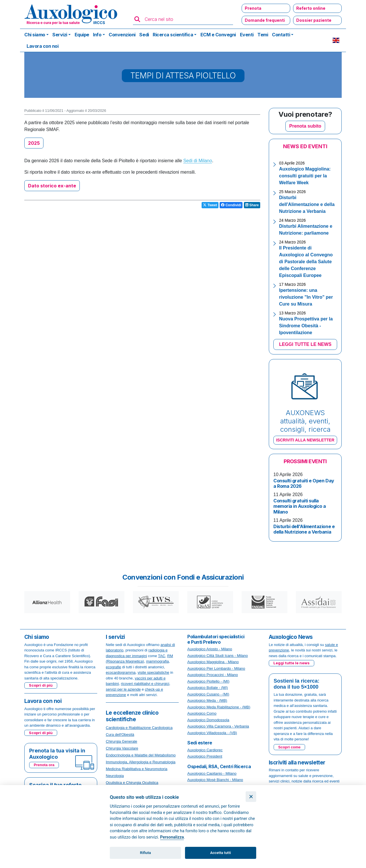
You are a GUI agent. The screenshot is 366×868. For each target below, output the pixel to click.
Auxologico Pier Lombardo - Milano (216, 668)
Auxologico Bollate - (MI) (208, 688)
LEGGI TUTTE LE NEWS (305, 344)
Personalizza (172, 837)
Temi (263, 35)
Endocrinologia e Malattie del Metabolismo (141, 755)
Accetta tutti (221, 853)
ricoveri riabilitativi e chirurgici (145, 684)
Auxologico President (205, 756)
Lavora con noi (42, 46)
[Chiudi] (251, 797)
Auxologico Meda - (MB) (207, 700)
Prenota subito (305, 126)
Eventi (247, 35)
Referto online (311, 8)
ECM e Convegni (218, 35)
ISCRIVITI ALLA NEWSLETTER (305, 440)
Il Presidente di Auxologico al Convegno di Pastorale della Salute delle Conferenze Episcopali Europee (306, 262)
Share (252, 205)
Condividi (231, 205)
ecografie (113, 667)
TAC (162, 656)
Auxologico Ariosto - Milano (210, 649)
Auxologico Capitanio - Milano (212, 773)
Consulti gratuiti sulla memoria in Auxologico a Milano (300, 506)
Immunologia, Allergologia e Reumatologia (141, 762)
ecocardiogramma (121, 672)
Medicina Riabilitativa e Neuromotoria (137, 769)
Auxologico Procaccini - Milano (213, 675)
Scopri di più (41, 685)
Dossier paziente (314, 20)
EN (336, 40)
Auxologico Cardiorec (205, 750)
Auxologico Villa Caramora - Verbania (218, 726)
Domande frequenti (265, 20)
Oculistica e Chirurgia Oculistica (132, 783)
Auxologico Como (202, 713)
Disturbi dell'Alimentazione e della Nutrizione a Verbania (307, 204)
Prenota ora (44, 765)
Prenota (253, 8)
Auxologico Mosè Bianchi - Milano (215, 780)
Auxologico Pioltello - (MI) (208, 681)
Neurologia (115, 776)
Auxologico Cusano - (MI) (208, 694)
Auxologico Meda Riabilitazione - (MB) (219, 707)
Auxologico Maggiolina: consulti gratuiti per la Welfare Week (305, 176)
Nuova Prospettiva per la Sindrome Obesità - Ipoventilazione (306, 326)
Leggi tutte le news (292, 663)
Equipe (82, 35)
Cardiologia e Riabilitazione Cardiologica (139, 728)
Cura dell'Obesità (120, 735)
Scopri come (289, 747)
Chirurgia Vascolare (122, 748)
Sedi (144, 35)
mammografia (157, 661)
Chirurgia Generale (122, 741)
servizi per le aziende (123, 689)
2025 (34, 143)
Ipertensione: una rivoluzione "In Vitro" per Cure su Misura (306, 297)
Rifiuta (146, 853)
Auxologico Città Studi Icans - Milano (218, 656)
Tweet (210, 205)
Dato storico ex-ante (52, 186)
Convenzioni (122, 35)
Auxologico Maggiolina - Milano (213, 662)
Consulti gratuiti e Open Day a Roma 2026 (304, 483)
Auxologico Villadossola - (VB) (212, 733)
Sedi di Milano (198, 161)
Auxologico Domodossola (208, 720)
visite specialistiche (153, 672)
